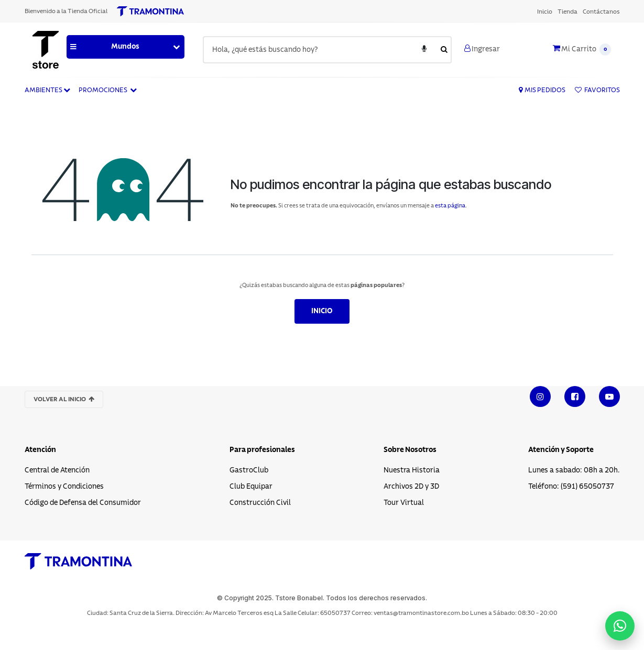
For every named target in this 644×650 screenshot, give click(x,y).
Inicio (322, 311)
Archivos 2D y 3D (411, 487)
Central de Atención (57, 470)
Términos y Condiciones (64, 487)
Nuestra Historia (412, 470)
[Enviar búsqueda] (444, 50)
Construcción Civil (260, 503)
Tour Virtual (404, 503)
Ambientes (48, 90)
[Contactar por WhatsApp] (620, 626)
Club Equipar (251, 487)
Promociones (108, 90)
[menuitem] (545, 12)
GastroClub (249, 470)
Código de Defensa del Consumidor (83, 503)
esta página (450, 206)
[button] (125, 47)
